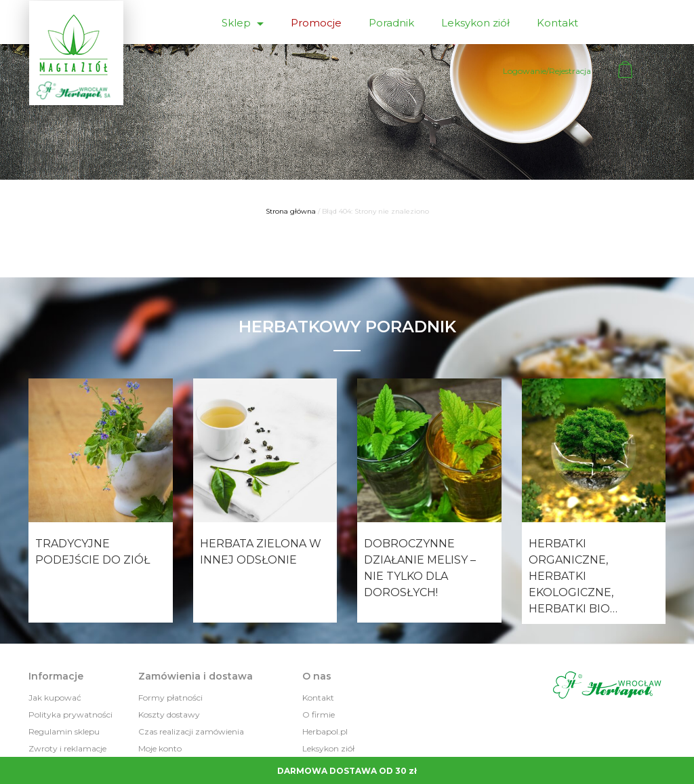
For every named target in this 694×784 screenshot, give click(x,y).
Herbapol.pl (325, 731)
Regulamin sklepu (64, 731)
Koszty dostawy (169, 714)
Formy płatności (170, 698)
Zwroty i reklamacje (67, 748)
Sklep (238, 23)
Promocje (316, 23)
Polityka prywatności (70, 714)
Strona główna (291, 211)
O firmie (319, 714)
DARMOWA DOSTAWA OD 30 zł (347, 771)
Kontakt (557, 23)
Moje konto (160, 748)
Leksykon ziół (475, 23)
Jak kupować (55, 698)
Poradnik (391, 23)
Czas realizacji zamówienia (191, 731)
